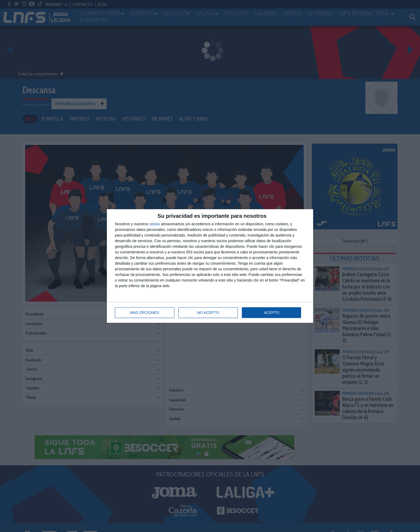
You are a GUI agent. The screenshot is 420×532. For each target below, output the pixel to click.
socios (155, 224)
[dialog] (210, 266)
